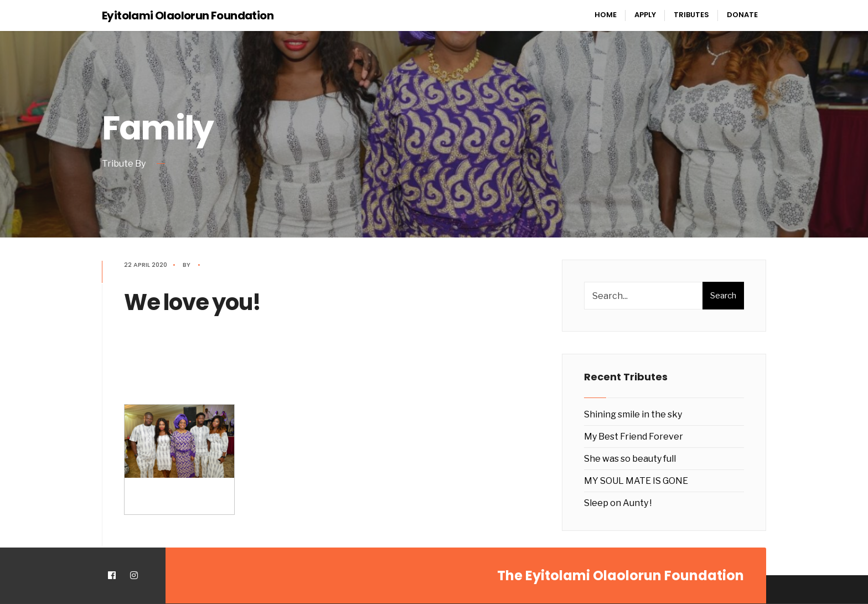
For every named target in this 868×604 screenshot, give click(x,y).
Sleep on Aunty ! (618, 503)
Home (606, 15)
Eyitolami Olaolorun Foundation (188, 16)
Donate (742, 15)
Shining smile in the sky (633, 414)
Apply (645, 15)
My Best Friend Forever (634, 437)
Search (723, 296)
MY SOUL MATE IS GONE (636, 481)
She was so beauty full (630, 459)
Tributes (691, 15)
